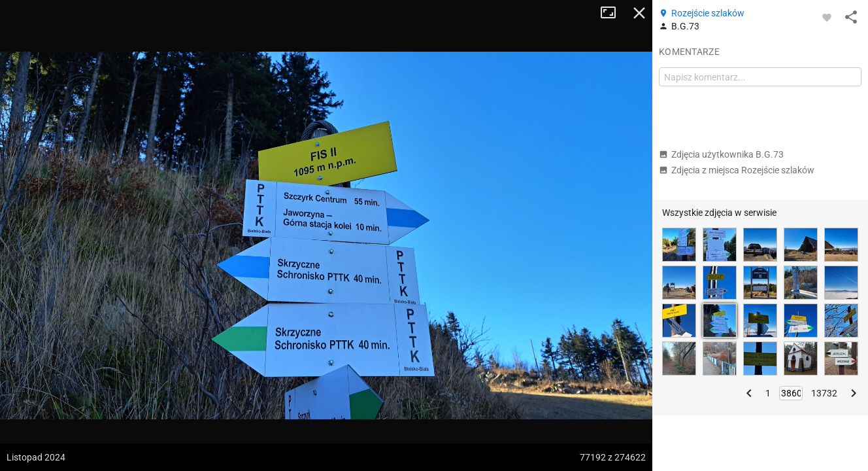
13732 (824, 393)
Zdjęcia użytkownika (721, 154)
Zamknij (639, 13)
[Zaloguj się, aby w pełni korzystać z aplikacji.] (827, 17)
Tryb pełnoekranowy (613, 13)
